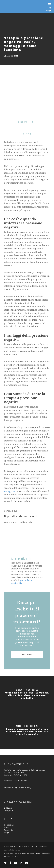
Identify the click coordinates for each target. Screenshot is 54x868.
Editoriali (8, 808)
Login (49, 11)
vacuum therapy (16, 190)
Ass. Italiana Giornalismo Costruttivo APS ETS (30, 853)
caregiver (10, 491)
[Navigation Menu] (50, 4)
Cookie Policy (24, 788)
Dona (7, 827)
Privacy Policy (11, 788)
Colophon (9, 810)
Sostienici (27, 654)
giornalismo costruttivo (22, 582)
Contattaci (9, 825)
